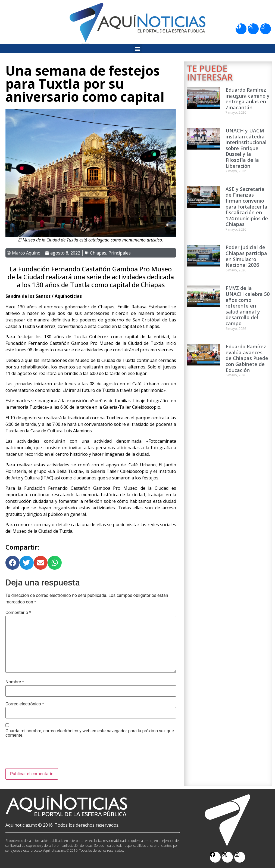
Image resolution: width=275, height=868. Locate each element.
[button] (138, 49)
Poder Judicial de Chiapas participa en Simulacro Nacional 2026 (246, 256)
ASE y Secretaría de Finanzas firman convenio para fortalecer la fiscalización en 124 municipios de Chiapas (247, 207)
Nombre (15, 682)
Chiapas (98, 253)
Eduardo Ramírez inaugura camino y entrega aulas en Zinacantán (248, 99)
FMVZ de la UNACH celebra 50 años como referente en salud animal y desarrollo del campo (248, 306)
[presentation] (47, 755)
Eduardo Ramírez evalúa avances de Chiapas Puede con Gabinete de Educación (247, 358)
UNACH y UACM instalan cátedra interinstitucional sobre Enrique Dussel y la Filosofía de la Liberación (246, 148)
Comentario (18, 613)
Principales (120, 253)
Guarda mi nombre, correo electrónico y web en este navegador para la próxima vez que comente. (90, 733)
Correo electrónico (25, 704)
